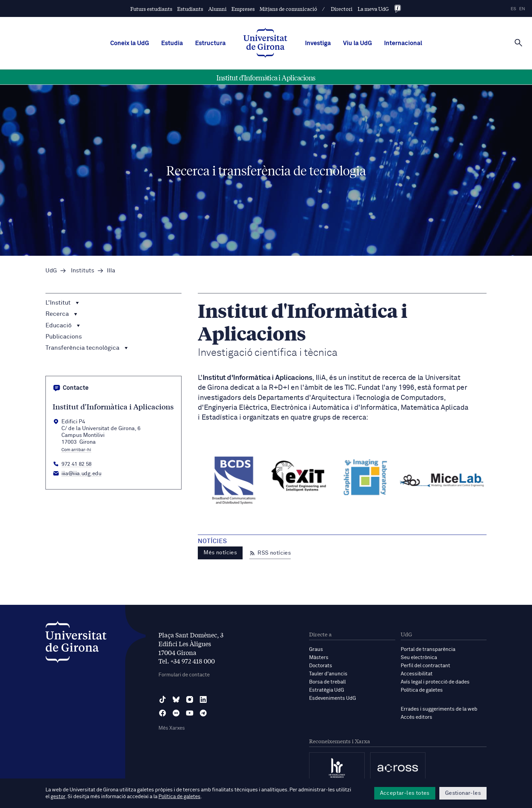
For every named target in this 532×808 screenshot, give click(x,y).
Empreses (243, 9)
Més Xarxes (172, 728)
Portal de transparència (428, 649)
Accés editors (416, 717)
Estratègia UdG (327, 690)
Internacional (403, 43)
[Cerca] (518, 43)
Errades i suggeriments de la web (439, 709)
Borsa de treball (327, 682)
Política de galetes (422, 690)
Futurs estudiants (151, 9)
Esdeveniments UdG (332, 698)
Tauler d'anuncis (328, 674)
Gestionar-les (463, 793)
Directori (342, 9)
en (522, 9)
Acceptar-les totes (405, 793)
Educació (63, 326)
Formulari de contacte (184, 675)
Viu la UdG (357, 43)
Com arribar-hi (76, 450)
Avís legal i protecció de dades (435, 682)
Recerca (61, 314)
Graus (316, 649)
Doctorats (321, 666)
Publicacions (64, 337)
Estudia (172, 43)
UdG (51, 271)
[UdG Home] (265, 43)
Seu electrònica (419, 658)
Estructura (210, 43)
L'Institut (62, 303)
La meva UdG (373, 9)
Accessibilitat (417, 674)
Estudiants (190, 9)
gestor (58, 797)
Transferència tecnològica (87, 348)
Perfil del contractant (425, 666)
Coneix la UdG (130, 43)
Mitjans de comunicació (288, 9)
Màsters (319, 658)
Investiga (318, 43)
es (513, 9)
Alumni (217, 9)
